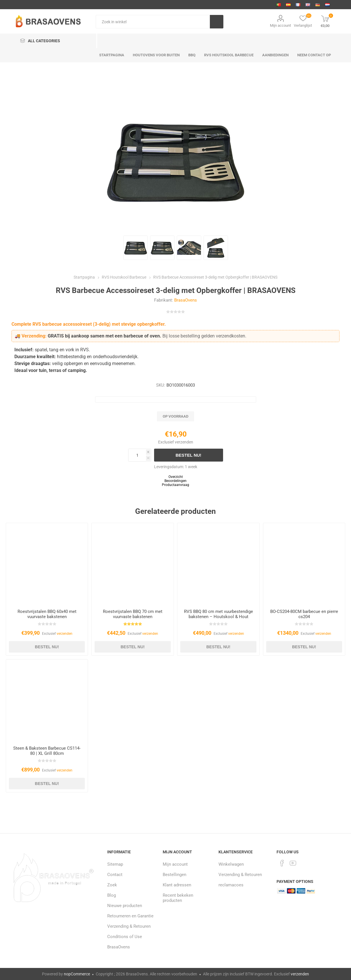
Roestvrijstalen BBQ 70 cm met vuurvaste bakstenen (133, 614)
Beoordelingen (175, 481)
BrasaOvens (186, 300)
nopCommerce (77, 974)
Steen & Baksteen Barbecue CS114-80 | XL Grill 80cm (47, 751)
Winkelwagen (231, 864)
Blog (112, 895)
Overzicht (176, 477)
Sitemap (115, 864)
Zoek (112, 885)
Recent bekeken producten (178, 898)
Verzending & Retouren (129, 926)
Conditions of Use (125, 937)
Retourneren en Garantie (130, 916)
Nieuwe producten (125, 906)
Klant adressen (177, 885)
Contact (115, 875)
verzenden (184, 442)
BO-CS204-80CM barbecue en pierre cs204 (304, 614)
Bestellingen (174, 875)
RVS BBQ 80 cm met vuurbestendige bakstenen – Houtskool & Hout (218, 614)
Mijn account (280, 25)
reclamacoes (231, 885)
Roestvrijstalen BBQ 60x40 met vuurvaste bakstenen (47, 614)
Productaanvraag (175, 485)
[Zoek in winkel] (153, 22)
